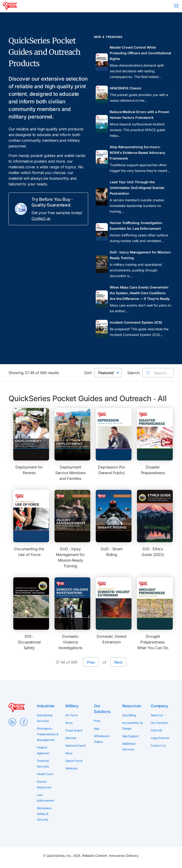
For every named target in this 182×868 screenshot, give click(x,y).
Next (118, 662)
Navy (69, 753)
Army (69, 723)
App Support (131, 736)
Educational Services (45, 718)
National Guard (75, 746)
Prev (91, 662)
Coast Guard (74, 730)
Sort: (88, 373)
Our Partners (159, 723)
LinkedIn (12, 722)
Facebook (24, 722)
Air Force (72, 715)
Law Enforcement (46, 798)
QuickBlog (129, 715)
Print (97, 721)
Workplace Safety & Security (44, 814)
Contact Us (158, 746)
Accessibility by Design (133, 726)
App (96, 728)
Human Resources (44, 784)
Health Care (45, 774)
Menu (176, 6)
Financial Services (43, 764)
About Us (157, 715)
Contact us (41, 218)
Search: (134, 373)
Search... (158, 373)
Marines (71, 738)
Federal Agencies (43, 750)
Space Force (74, 761)
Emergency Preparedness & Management (48, 734)
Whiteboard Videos (102, 739)
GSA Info (157, 730)
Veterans (71, 768)
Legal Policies (160, 738)
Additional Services (129, 746)
